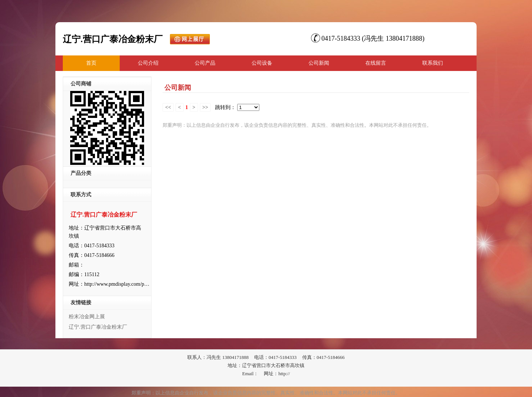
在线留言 (376, 63)
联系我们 (433, 63)
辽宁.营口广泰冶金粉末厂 (98, 327)
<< (168, 107)
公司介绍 (148, 63)
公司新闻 (319, 63)
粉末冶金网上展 (87, 317)
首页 (91, 63)
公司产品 (205, 63)
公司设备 (262, 63)
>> (205, 107)
